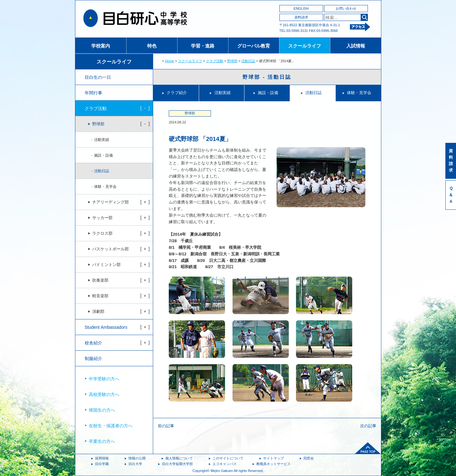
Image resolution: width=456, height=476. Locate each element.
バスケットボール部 (110, 249)
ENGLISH (301, 8)
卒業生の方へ (102, 441)
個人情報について (179, 458)
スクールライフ (305, 46)
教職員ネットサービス (273, 464)
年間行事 (93, 93)
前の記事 (166, 426)
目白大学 (135, 464)
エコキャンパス (225, 464)
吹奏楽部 (100, 280)
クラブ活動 (215, 61)
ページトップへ (368, 448)
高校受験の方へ (104, 394)
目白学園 (102, 464)
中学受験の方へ (104, 379)
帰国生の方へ (102, 410)
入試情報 (356, 46)
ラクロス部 (102, 233)
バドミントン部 (106, 265)
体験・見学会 (359, 93)
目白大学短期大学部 (177, 464)
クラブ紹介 (177, 93)
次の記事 (368, 426)
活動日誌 (248, 61)
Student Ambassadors (106, 327)
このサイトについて (228, 458)
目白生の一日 (98, 77)
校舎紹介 (93, 343)
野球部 (232, 61)
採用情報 (102, 458)
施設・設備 (268, 93)
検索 (364, 17)
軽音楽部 (100, 296)
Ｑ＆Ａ (451, 195)
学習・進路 (203, 46)
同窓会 (309, 458)
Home (170, 61)
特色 (152, 46)
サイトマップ (273, 458)
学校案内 (101, 46)
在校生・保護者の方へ (111, 426)
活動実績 (223, 93)
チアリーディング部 (110, 202)
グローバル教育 (254, 46)
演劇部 (98, 312)
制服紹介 (93, 358)
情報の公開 (137, 458)
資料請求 (301, 17)
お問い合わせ (346, 8)
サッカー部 (102, 218)
